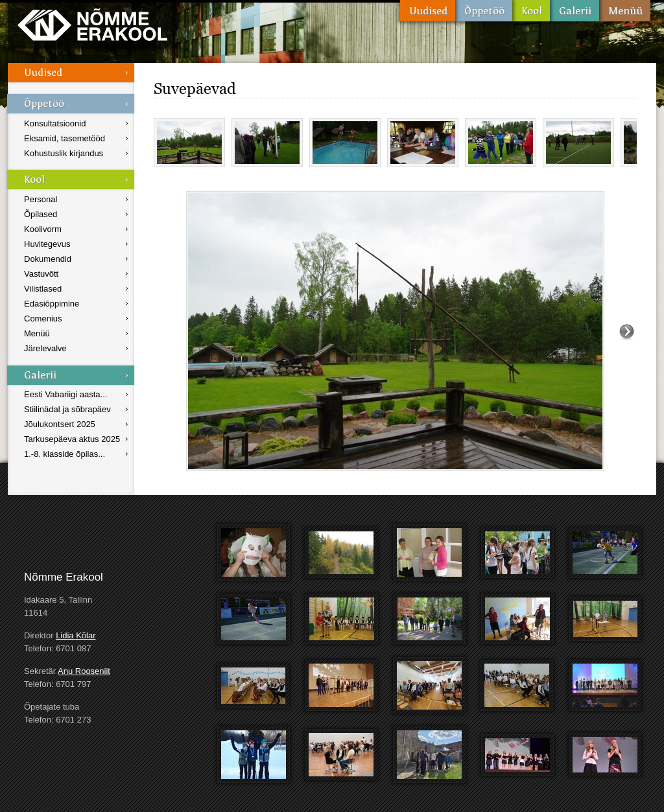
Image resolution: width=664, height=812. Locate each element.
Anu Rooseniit (84, 671)
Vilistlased (43, 289)
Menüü (625, 11)
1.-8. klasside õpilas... (65, 454)
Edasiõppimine (52, 304)
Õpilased (41, 214)
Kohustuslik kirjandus (64, 153)
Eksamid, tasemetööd (65, 138)
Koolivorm (43, 229)
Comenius (43, 319)
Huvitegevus (47, 244)
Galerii (575, 11)
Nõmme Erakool (92, 24)
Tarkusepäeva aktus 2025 (72, 439)
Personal (41, 199)
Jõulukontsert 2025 (60, 424)
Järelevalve (45, 348)
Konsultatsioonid (55, 123)
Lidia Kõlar (76, 635)
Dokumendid (48, 259)
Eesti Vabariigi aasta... (65, 394)
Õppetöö (484, 11)
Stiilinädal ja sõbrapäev (67, 409)
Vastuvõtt (41, 274)
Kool (531, 11)
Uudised (428, 11)
